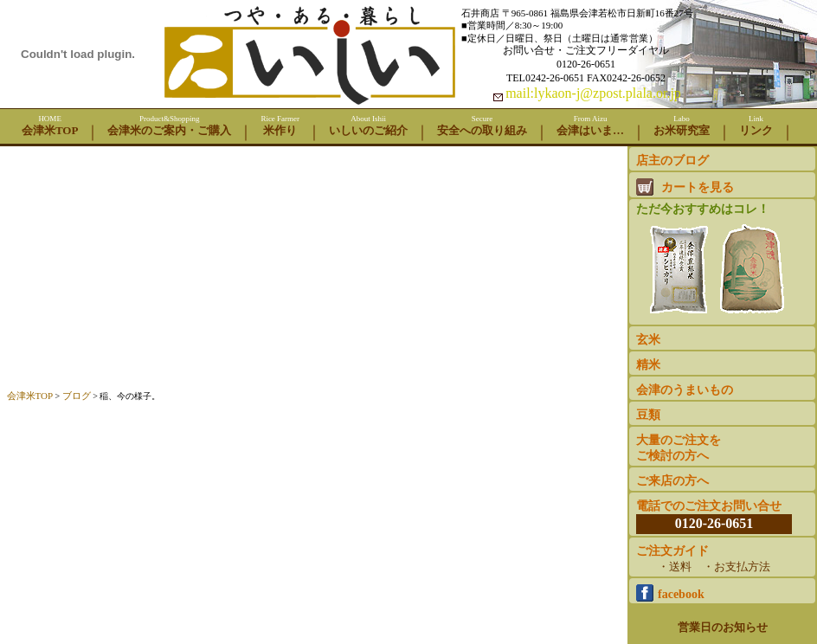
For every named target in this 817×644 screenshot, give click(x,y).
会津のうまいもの (685, 390)
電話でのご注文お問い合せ (714, 516)
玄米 (648, 340)
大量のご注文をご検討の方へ (679, 448)
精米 (648, 365)
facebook (670, 593)
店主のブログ (672, 161)
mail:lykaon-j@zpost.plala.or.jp (593, 93)
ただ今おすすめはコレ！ (716, 261)
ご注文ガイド (714, 560)
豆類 (648, 415)
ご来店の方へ (672, 481)
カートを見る (685, 187)
